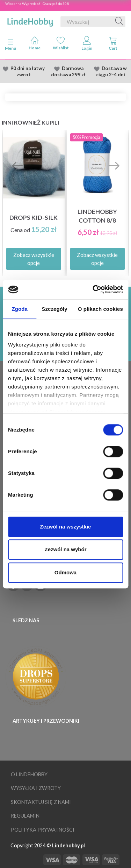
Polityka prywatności (43, 830)
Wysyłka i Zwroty (36, 788)
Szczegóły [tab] (54, 309)
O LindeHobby (29, 774)
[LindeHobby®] (30, 20)
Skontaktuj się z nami (41, 802)
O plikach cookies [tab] (100, 309)
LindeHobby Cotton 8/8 (97, 216)
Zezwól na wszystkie (66, 527)
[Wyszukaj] (119, 22)
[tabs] (113, 45)
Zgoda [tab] (20, 309)
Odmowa (65, 572)
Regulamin (25, 816)
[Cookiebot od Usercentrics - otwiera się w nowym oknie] (93, 289)
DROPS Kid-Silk (34, 218)
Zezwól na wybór (65, 549)
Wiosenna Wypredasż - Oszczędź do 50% (37, 3)
